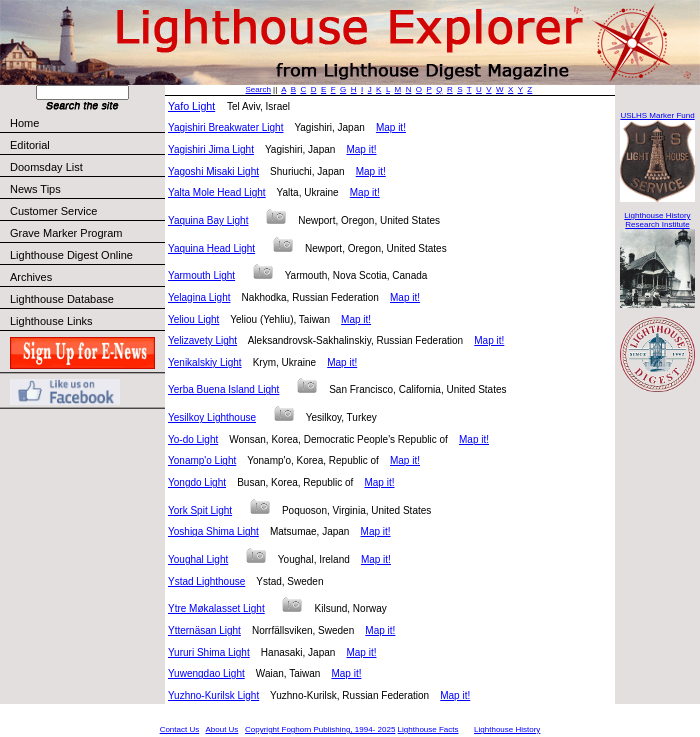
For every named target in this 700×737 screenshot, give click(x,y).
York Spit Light (200, 510)
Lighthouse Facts (428, 729)
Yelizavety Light (202, 340)
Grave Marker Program (66, 233)
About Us (221, 729)
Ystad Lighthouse (206, 581)
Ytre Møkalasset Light (216, 608)
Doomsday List (46, 167)
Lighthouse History (507, 729)
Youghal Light (198, 559)
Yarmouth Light (201, 275)
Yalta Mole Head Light (217, 192)
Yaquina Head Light (211, 248)
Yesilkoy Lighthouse (212, 417)
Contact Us (180, 729)
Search (258, 89)
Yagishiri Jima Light (211, 149)
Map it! (391, 127)
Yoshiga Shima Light (213, 531)
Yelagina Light (199, 297)
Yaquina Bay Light (208, 220)
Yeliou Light (193, 319)
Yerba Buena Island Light (223, 389)
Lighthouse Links (51, 321)
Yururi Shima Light (209, 652)
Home (24, 123)
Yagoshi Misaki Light (213, 171)
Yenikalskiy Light (205, 362)
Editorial (86, 145)
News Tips (35, 189)
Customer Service (86, 211)
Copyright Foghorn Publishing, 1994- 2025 (320, 729)
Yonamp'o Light (202, 460)
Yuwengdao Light (206, 673)
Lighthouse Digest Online (71, 255)
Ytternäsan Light (204, 630)
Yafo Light (191, 106)
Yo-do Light (193, 439)
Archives (31, 277)
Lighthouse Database (62, 299)
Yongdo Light (197, 482)
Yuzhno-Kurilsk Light (213, 695)
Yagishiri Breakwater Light (225, 127)
